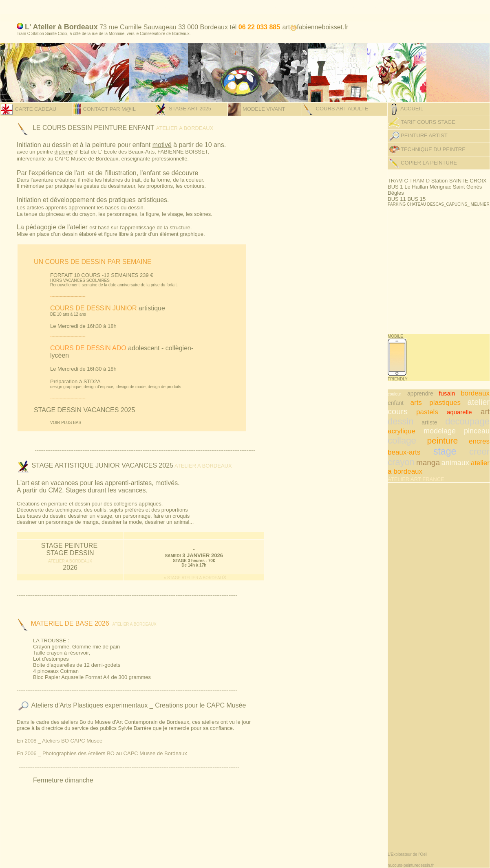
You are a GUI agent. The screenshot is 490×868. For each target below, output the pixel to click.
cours (398, 411)
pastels (427, 412)
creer (479, 452)
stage (445, 451)
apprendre (420, 393)
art (485, 412)
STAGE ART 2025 (189, 109)
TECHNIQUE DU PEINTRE (433, 149)
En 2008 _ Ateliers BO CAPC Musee (60, 741)
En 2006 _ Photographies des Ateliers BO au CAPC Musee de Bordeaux (102, 753)
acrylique (402, 431)
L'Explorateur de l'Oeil (407, 854)
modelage (440, 431)
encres (479, 441)
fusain (447, 393)
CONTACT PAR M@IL (109, 109)
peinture (442, 441)
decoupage (467, 421)
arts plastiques (436, 403)
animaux (455, 463)
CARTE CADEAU (35, 109)
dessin (401, 421)
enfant (396, 403)
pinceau (477, 431)
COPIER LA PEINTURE (429, 163)
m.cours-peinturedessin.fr (411, 865)
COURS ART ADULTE (341, 109)
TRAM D (420, 181)
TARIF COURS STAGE (428, 122)
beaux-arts (404, 452)
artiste (429, 422)
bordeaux (475, 393)
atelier (479, 402)
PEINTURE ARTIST (418, 135)
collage (402, 441)
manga (428, 463)
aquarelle (459, 412)
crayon (401, 462)
